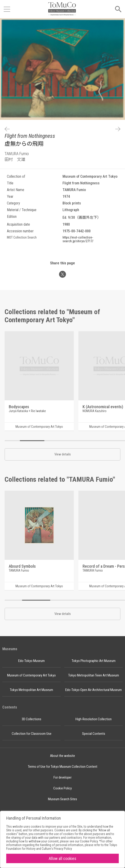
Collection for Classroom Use (32, 734)
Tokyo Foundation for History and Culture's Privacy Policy (62, 847)
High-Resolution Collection (94, 719)
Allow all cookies (62, 858)
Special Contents (94, 734)
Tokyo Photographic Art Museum (94, 661)
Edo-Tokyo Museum (31, 661)
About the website (62, 756)
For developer (62, 777)
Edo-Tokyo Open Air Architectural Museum (94, 690)
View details (63, 454)
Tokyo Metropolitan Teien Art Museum (94, 675)
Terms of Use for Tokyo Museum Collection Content (63, 767)
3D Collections (31, 719)
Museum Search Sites (62, 799)
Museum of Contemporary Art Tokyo (31, 675)
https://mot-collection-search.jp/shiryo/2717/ (78, 239)
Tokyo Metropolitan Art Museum (31, 690)
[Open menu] (7, 9)
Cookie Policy (62, 788)
